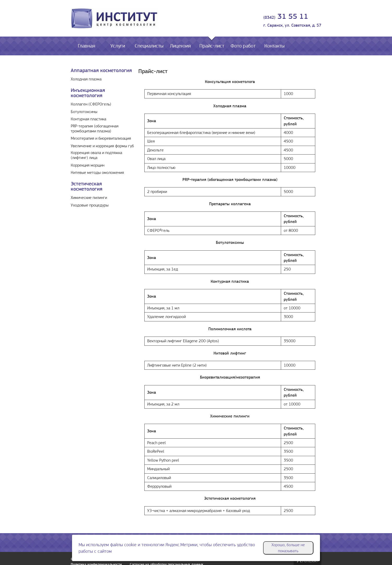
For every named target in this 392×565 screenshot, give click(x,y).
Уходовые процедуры (90, 205)
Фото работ (243, 46)
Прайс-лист (212, 46)
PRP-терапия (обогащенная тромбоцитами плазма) (95, 129)
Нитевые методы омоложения (97, 173)
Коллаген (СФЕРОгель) (91, 104)
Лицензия (180, 46)
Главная (87, 46)
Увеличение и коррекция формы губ (102, 146)
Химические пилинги (89, 198)
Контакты (274, 46)
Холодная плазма (86, 79)
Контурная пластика (88, 119)
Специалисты (149, 46)
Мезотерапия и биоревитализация (101, 138)
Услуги (118, 46)
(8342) (286, 17)
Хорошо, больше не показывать (288, 548)
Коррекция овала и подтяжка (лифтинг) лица (96, 155)
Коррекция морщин (88, 165)
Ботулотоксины (84, 112)
